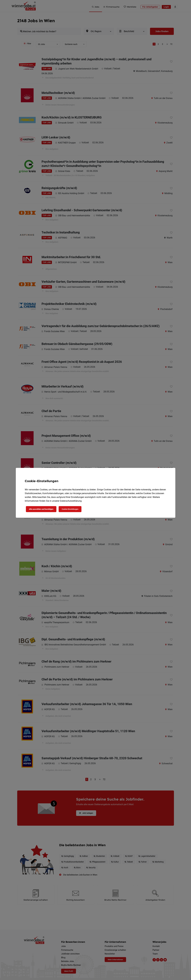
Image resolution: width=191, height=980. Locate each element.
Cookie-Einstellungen (70, 509)
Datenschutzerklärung (71, 501)
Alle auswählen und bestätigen (41, 509)
